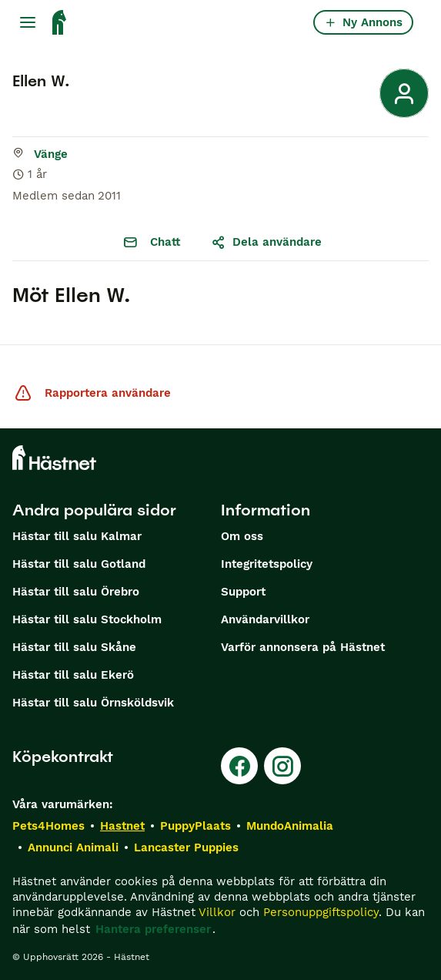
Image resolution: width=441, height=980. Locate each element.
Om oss (242, 536)
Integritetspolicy (267, 564)
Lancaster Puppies (186, 847)
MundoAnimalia (290, 826)
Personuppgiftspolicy (321, 912)
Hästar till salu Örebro (76, 592)
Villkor (217, 912)
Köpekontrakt (63, 757)
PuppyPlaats (195, 826)
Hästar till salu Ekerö (73, 675)
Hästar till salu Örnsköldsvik (93, 703)
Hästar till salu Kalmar (77, 536)
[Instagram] (282, 766)
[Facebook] (239, 766)
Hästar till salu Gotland (79, 564)
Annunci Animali (73, 847)
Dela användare (266, 242)
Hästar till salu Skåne (74, 647)
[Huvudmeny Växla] (28, 22)
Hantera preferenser (153, 929)
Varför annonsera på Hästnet (303, 647)
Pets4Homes (48, 826)
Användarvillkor (265, 619)
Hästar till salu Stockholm (87, 619)
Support (243, 592)
